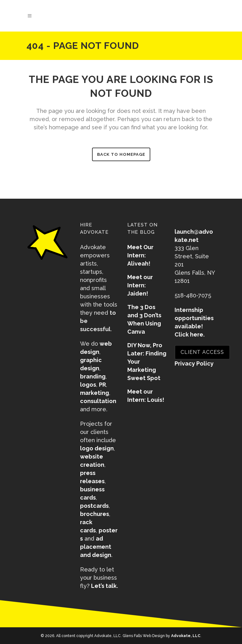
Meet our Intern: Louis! (146, 396)
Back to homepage (121, 154)
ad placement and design (96, 547)
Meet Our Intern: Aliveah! (140, 255)
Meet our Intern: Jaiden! (140, 285)
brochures (95, 514)
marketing (95, 393)
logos (88, 385)
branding (93, 376)
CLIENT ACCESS (202, 352)
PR (102, 385)
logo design (97, 448)
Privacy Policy (194, 363)
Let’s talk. (104, 586)
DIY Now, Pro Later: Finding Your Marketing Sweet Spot (147, 362)
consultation (98, 401)
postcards (94, 506)
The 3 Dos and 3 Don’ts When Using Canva (144, 319)
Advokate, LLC (186, 636)
